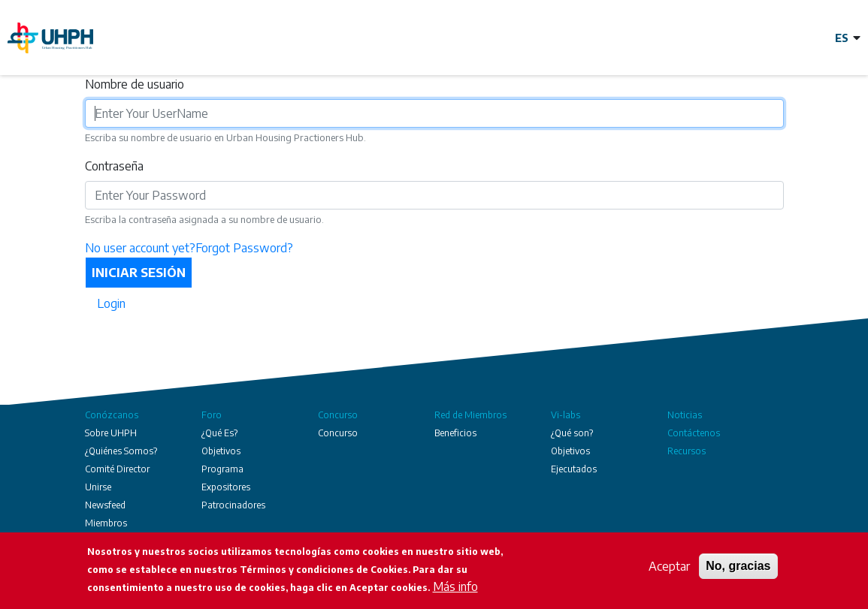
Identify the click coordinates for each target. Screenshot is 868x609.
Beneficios (455, 433)
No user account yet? (140, 248)
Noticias (685, 415)
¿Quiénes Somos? (121, 451)
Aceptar (669, 567)
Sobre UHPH (111, 433)
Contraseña (114, 166)
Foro (212, 415)
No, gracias (738, 567)
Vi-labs (566, 415)
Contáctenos (694, 433)
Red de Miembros (470, 415)
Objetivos (221, 451)
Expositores (226, 487)
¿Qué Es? (219, 433)
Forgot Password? (244, 248)
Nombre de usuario (135, 84)
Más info (455, 587)
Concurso (338, 415)
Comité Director (117, 469)
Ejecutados (574, 469)
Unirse (98, 487)
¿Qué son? (572, 433)
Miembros (106, 523)
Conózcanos (112, 415)
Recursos (687, 451)
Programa (222, 469)
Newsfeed (105, 505)
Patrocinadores (233, 505)
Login (111, 303)
